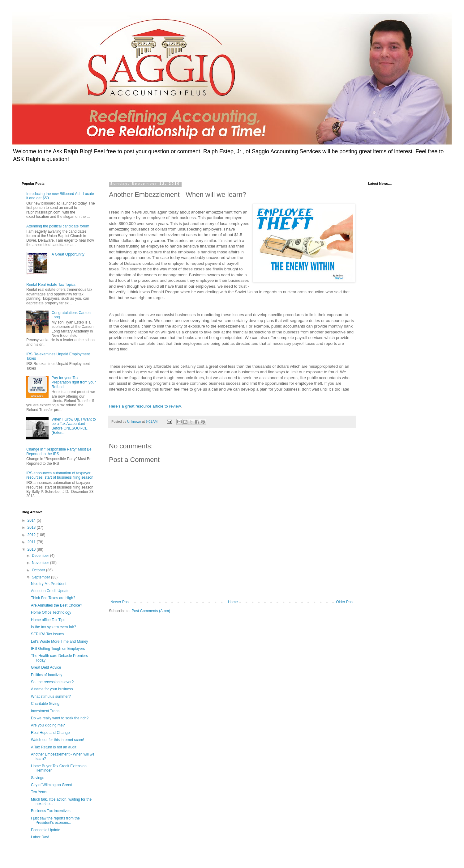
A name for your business (52, 689)
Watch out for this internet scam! (58, 740)
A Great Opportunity (68, 254)
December (41, 556)
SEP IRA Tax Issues (47, 634)
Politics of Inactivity (47, 675)
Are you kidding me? (48, 725)
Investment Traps (45, 711)
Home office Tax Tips (48, 620)
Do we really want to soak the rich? (60, 718)
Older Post (345, 602)
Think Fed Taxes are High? (53, 598)
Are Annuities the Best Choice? (56, 605)
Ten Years (39, 792)
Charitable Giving (45, 704)
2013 (32, 527)
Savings (38, 778)
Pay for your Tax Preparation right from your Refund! (74, 382)
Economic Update (46, 830)
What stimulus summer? (51, 697)
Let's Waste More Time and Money (60, 641)
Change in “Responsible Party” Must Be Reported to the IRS (59, 451)
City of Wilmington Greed (52, 785)
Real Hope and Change (50, 733)
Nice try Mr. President (49, 584)
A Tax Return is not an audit (54, 747)
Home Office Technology (51, 612)
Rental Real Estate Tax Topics (51, 285)
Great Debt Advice (46, 667)
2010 (32, 549)
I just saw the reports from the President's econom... (55, 820)
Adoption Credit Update (50, 591)
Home (233, 602)
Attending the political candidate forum (58, 226)
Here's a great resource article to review (145, 406)
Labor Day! (40, 837)
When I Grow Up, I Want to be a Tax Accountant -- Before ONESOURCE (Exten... (74, 426)
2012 (32, 535)
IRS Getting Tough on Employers (58, 649)
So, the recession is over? (52, 682)
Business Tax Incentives (51, 811)
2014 (32, 520)
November (41, 563)
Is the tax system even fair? (54, 627)
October (39, 570)
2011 (32, 542)
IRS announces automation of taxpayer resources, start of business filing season (60, 475)
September (41, 577)
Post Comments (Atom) (151, 611)
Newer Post (120, 602)
